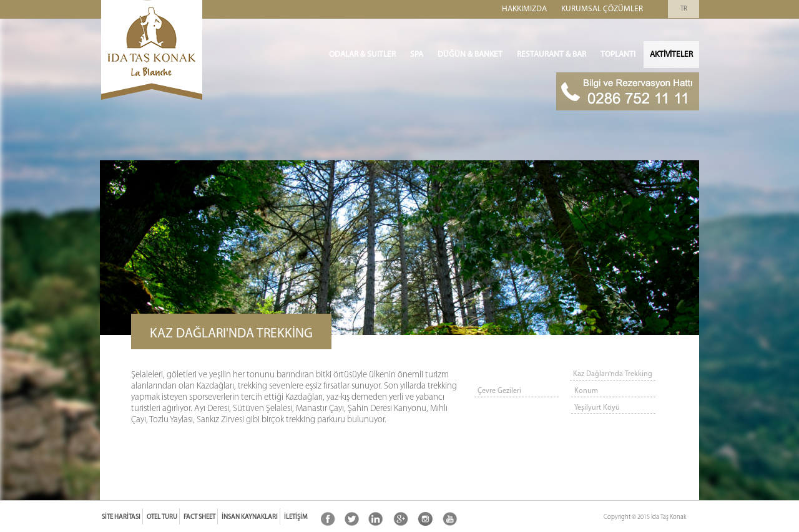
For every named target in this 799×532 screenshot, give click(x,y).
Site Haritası (121, 517)
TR (684, 9)
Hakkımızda (524, 9)
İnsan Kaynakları (250, 517)
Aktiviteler (671, 55)
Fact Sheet (199, 517)
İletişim (296, 517)
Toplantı (618, 55)
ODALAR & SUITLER (362, 55)
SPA (417, 55)
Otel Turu (162, 517)
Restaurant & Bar (551, 55)
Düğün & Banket (470, 55)
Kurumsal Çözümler (602, 9)
